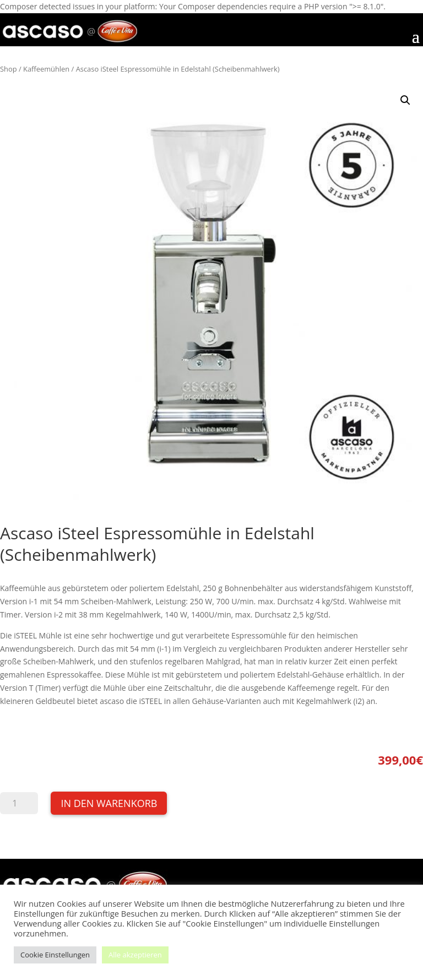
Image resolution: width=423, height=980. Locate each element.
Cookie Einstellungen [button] (55, 955)
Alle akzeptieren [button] (135, 955)
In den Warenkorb (109, 803)
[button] (405, 100)
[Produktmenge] (19, 803)
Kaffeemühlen (46, 69)
